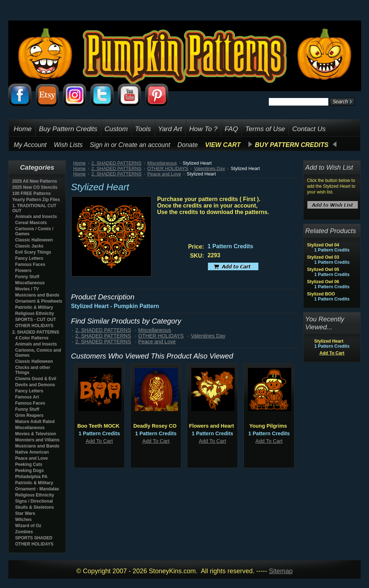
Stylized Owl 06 (323, 282)
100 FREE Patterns (32, 193)
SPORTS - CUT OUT (35, 320)
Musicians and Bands (37, 295)
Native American (32, 452)
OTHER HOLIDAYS (34, 326)
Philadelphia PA (31, 477)
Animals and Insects (36, 217)
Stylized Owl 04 (323, 245)
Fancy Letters (29, 258)
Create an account (145, 145)
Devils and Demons (35, 385)
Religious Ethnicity (35, 313)
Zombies (24, 532)
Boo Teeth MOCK (98, 426)
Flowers (23, 271)
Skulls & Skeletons (34, 507)
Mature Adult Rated (35, 422)
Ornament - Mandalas (37, 489)
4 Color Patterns (32, 338)
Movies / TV (27, 289)
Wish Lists (68, 145)
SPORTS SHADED (34, 538)
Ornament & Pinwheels (39, 301)
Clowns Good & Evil (36, 379)
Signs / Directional (34, 501)
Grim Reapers (29, 415)
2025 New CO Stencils (35, 187)
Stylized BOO (321, 294)
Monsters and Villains (37, 440)
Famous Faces (30, 264)
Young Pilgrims (268, 426)
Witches (23, 520)
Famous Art (27, 397)
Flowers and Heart (212, 426)
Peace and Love (32, 458)
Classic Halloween (34, 240)
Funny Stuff (27, 277)
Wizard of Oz (28, 526)
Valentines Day (209, 168)
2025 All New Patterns (35, 181)
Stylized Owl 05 (323, 269)
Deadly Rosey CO (155, 426)
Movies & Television (36, 434)
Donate (188, 145)
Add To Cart (99, 441)
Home (79, 163)
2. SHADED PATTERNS (36, 332)
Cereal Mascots (31, 223)
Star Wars (25, 513)
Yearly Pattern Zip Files (36, 200)
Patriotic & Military (34, 307)
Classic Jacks (29, 246)
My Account (30, 145)
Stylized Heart (329, 341)
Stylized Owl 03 (323, 257)
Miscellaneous (30, 283)
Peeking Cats (29, 464)
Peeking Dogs (29, 471)
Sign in (99, 145)
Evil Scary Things (33, 252)
